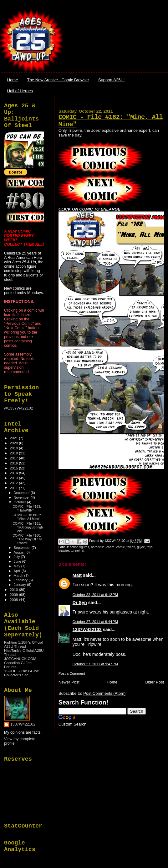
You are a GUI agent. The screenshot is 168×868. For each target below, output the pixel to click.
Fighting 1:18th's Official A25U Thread (23, 644)
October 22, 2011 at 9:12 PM (95, 595)
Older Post (154, 682)
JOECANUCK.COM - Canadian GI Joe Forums (21, 663)
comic (121, 547)
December (22, 493)
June (18, 561)
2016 (14, 463)
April (18, 571)
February (21, 580)
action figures (79, 547)
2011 (14, 488)
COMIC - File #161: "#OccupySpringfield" (28, 527)
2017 (14, 458)
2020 (14, 443)
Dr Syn (80, 603)
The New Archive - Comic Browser (58, 80)
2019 (14, 448)
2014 (14, 473)
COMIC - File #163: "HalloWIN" (27, 508)
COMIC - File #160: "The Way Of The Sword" (28, 539)
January (20, 585)
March (19, 576)
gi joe (141, 547)
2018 (14, 453)
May (18, 566)
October (20, 502)
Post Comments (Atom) (104, 693)
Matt (77, 575)
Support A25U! (112, 80)
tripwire (64, 551)
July (17, 557)
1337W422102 (87, 630)
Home (13, 80)
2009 (14, 595)
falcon (131, 547)
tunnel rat (77, 551)
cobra (110, 547)
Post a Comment (72, 673)
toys (150, 547)
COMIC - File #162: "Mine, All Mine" (27, 517)
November (22, 497)
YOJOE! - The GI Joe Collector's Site (21, 673)
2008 (14, 600)
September (23, 548)
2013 (14, 478)
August (20, 552)
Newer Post (69, 682)
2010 (14, 589)
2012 (14, 483)
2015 (14, 468)
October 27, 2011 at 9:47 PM (95, 664)
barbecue (98, 547)
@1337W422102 (19, 408)
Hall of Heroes (20, 91)
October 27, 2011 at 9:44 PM (95, 622)
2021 (14, 438)
